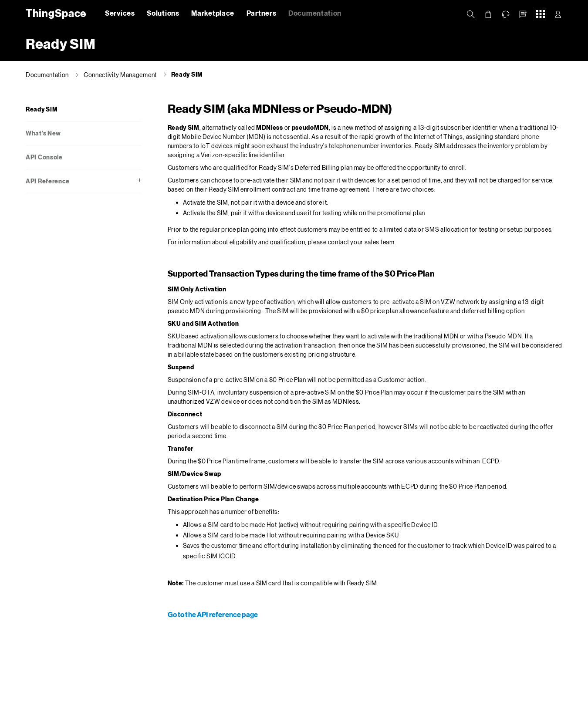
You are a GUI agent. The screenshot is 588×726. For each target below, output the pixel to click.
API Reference (48, 181)
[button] (523, 14)
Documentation (315, 13)
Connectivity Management (120, 75)
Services (120, 13)
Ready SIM (187, 74)
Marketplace (213, 13)
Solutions (163, 13)
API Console (44, 157)
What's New (43, 133)
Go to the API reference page (213, 614)
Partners (262, 13)
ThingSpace (54, 13)
